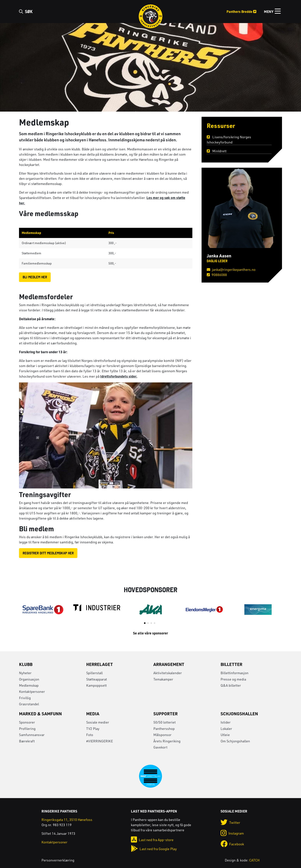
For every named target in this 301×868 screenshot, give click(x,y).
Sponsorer (27, 722)
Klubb (26, 664)
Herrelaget (100, 664)
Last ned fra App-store (152, 840)
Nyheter (25, 673)
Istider (226, 722)
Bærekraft (27, 741)
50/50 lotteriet (165, 722)
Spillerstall (94, 673)
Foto (90, 735)
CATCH (254, 860)
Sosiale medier (98, 722)
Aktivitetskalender (168, 673)
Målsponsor (162, 735)
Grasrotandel (29, 704)
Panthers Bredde (241, 11)
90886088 (217, 275)
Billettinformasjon (234, 673)
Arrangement (169, 664)
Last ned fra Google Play (154, 849)
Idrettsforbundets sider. (119, 376)
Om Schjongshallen (235, 741)
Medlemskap (29, 685)
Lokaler (226, 729)
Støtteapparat (97, 679)
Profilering (27, 729)
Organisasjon (29, 679)
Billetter (231, 664)
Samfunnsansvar (32, 735)
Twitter (230, 822)
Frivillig (25, 698)
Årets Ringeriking (167, 741)
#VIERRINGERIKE (100, 741)
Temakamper (163, 679)
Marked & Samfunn (40, 714)
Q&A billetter (231, 685)
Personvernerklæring (58, 860)
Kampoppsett (96, 685)
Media (93, 714)
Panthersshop (164, 729)
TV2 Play (93, 729)
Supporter (165, 714)
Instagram (232, 833)
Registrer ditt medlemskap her (48, 553)
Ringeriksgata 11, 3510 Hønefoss (67, 820)
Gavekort (160, 747)
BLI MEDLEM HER (35, 277)
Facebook (232, 844)
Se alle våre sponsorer (150, 633)
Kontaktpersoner (32, 691)
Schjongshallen (239, 714)
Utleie (225, 735)
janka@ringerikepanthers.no (231, 269)
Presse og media (233, 679)
